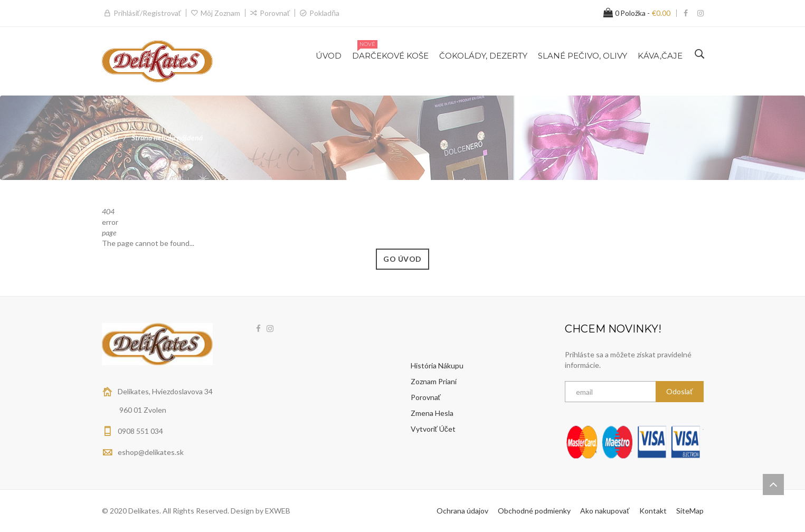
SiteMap (690, 511)
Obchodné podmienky (534, 511)
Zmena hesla (432, 413)
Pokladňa (324, 13)
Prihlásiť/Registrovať (148, 13)
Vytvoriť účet (433, 429)
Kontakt (653, 511)
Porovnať (275, 13)
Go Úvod (402, 259)
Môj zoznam (220, 13)
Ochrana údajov (462, 511)
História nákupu (437, 365)
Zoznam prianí (434, 381)
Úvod (110, 137)
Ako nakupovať (605, 511)
